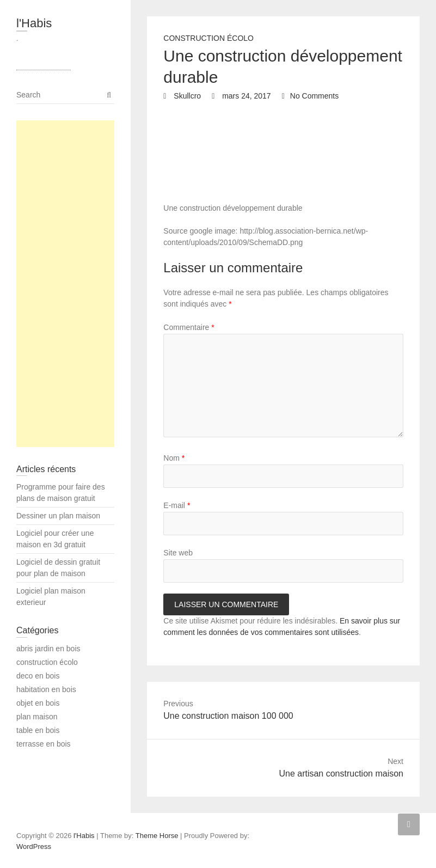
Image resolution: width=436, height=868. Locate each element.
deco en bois (38, 676)
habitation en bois (46, 689)
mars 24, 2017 (245, 96)
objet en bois (38, 703)
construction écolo (208, 38)
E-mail (177, 505)
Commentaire (189, 327)
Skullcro (186, 96)
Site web (178, 553)
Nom (174, 458)
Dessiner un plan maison (58, 516)
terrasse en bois (44, 744)
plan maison (37, 717)
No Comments (314, 96)
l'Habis (34, 23)
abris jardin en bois (48, 649)
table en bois (38, 730)
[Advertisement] (65, 284)
